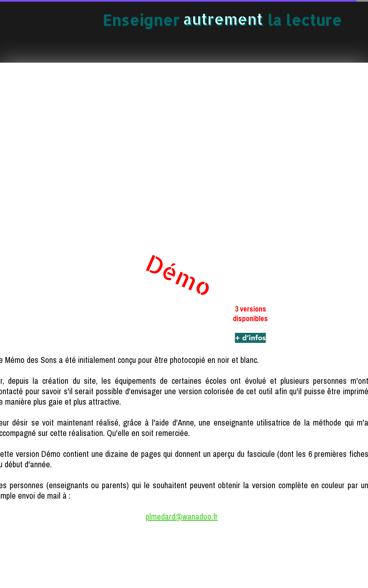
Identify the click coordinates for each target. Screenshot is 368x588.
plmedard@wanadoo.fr (182, 516)
